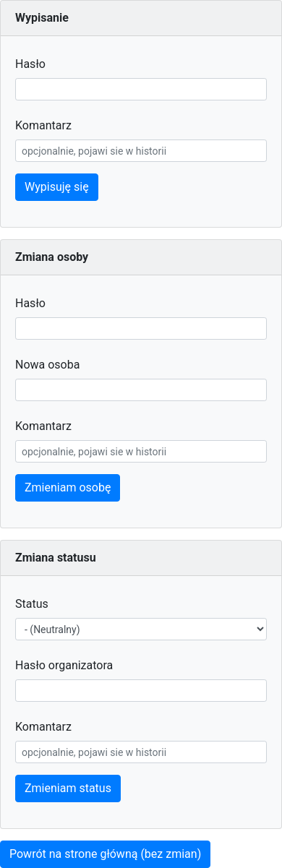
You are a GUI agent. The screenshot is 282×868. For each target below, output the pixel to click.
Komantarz (43, 125)
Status (32, 604)
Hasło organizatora (64, 665)
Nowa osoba (47, 365)
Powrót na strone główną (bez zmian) (105, 854)
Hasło (30, 64)
